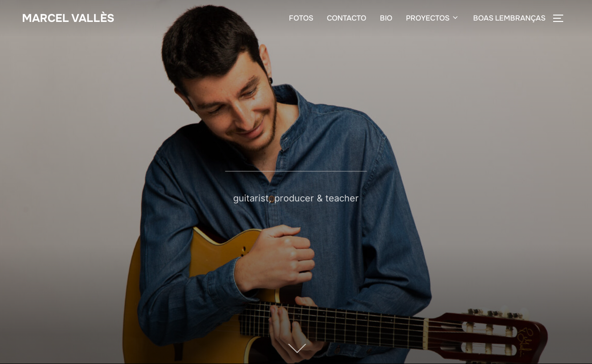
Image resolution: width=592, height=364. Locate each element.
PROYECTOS (433, 19)
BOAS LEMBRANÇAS (509, 19)
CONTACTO (347, 19)
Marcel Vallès (71, 18)
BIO (386, 19)
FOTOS (301, 19)
